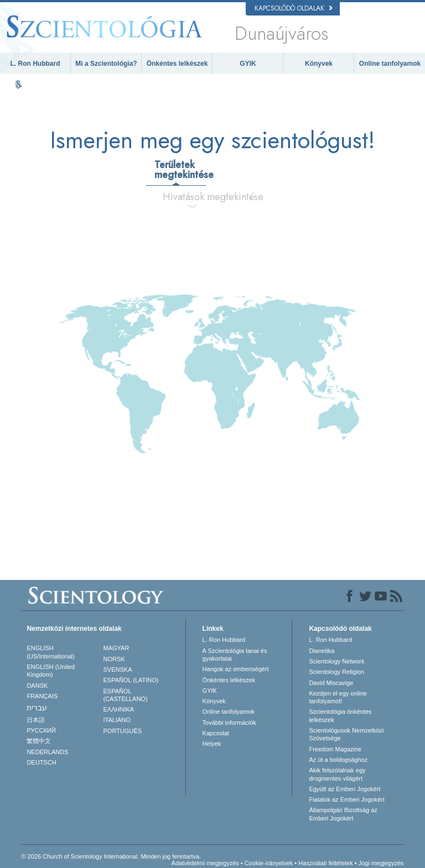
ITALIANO (117, 720)
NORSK (114, 659)
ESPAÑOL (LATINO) (131, 680)
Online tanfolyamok (390, 64)
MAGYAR (116, 648)
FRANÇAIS (42, 696)
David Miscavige (331, 683)
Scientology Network (336, 661)
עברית (37, 708)
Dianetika (322, 651)
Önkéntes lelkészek (177, 64)
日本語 (36, 720)
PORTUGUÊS (123, 731)
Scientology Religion (336, 672)
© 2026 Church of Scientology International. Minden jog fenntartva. (111, 856)
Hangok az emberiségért (236, 669)
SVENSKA (118, 670)
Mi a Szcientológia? (106, 64)
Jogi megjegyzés (381, 863)
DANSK (37, 686)
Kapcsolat (216, 733)
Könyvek (319, 64)
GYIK (248, 64)
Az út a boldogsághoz (338, 760)
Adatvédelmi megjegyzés (205, 863)
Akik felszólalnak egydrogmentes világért (337, 774)
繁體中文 (39, 741)
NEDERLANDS (47, 752)
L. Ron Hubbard (35, 64)
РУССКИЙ (41, 730)
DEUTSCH (41, 762)
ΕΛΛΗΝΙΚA (119, 709)
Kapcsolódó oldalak (294, 8)
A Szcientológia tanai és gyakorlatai (235, 655)
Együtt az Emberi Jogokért (344, 789)
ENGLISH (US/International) (50, 652)
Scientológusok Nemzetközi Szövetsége (346, 734)
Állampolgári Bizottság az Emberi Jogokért (343, 814)
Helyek (212, 744)
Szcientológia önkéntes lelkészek (340, 715)
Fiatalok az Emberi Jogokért (346, 799)
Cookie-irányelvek (269, 863)
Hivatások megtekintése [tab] (196, 197)
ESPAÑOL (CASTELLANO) (126, 695)
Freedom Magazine (335, 749)
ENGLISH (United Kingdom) (51, 671)
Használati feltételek (325, 863)
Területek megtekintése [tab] (180, 170)
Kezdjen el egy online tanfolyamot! (338, 697)
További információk (229, 723)
